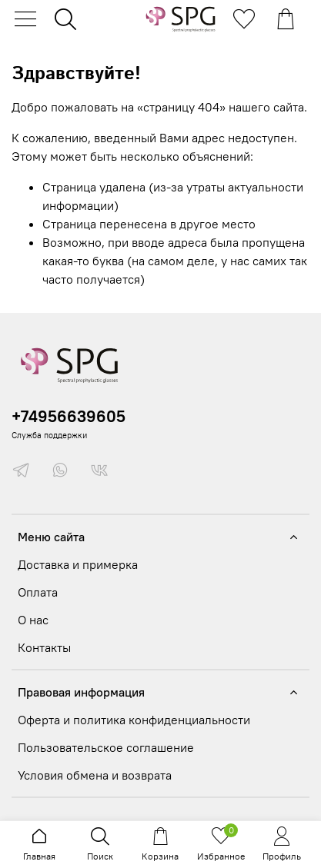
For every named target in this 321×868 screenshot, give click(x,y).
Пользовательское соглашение (106, 747)
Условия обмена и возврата (95, 775)
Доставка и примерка (78, 564)
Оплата (38, 592)
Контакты (44, 647)
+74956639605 (69, 416)
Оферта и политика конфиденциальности (134, 720)
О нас (33, 620)
